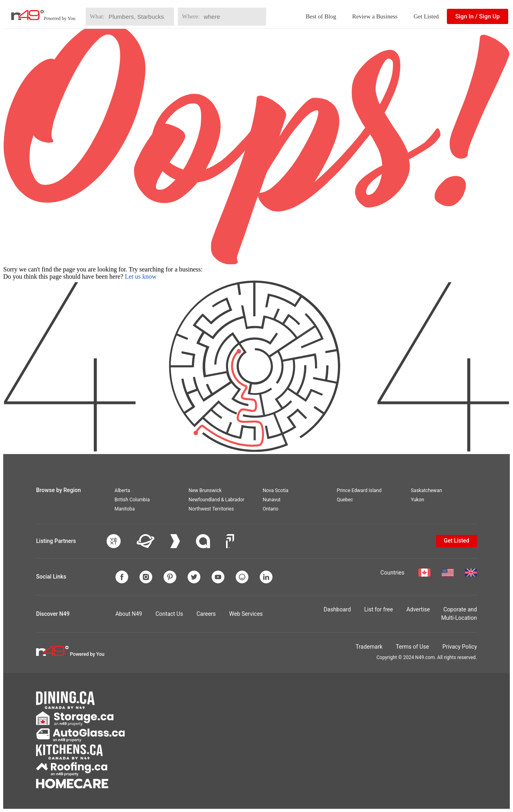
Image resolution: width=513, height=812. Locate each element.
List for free (379, 609)
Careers (206, 614)
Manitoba (125, 509)
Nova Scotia (275, 490)
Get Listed (426, 16)
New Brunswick (205, 490)
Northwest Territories (211, 509)
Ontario (270, 509)
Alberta (122, 490)
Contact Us (169, 614)
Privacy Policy (460, 647)
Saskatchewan (426, 490)
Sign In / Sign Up (478, 16)
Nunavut (272, 500)
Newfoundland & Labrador (217, 500)
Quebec (345, 500)
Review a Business (375, 16)
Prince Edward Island (359, 490)
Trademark (369, 647)
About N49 (129, 614)
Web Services (246, 614)
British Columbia (132, 500)
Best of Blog (321, 16)
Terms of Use (412, 647)
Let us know (140, 276)
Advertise (418, 609)
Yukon (417, 500)
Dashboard (337, 609)
